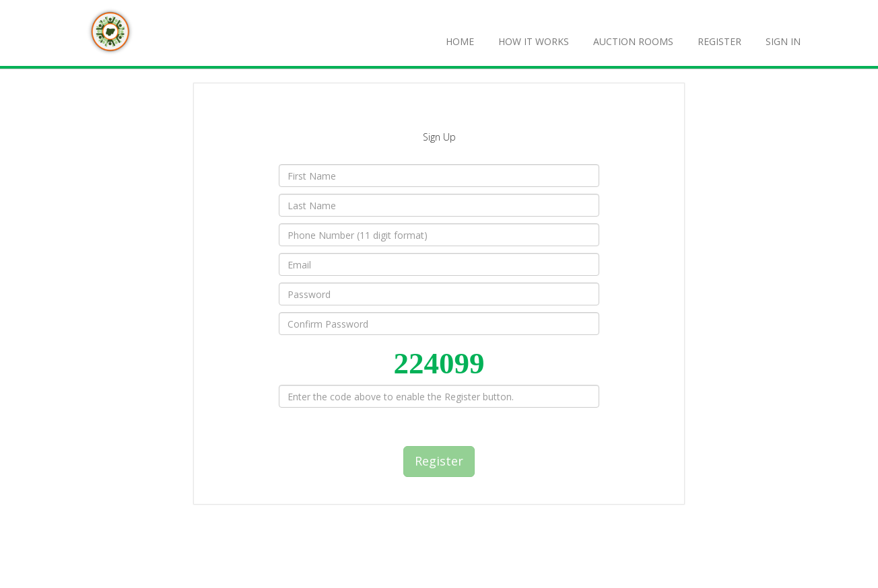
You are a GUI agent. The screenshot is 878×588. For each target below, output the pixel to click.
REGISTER (719, 41)
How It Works (534, 41)
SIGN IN (783, 41)
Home (460, 41)
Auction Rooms (633, 41)
